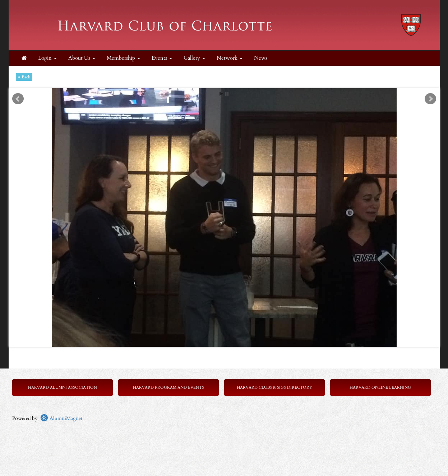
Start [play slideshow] (221, 94)
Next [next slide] (430, 99)
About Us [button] (82, 58)
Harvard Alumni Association (63, 387)
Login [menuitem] (47, 58)
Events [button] (162, 58)
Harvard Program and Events (168, 387)
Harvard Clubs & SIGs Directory (274, 387)
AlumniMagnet (61, 418)
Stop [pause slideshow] (227, 94)
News (261, 58)
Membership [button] (123, 58)
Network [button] (230, 58)
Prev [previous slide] (18, 99)
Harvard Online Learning (380, 387)
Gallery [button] (194, 58)
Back (24, 77)
